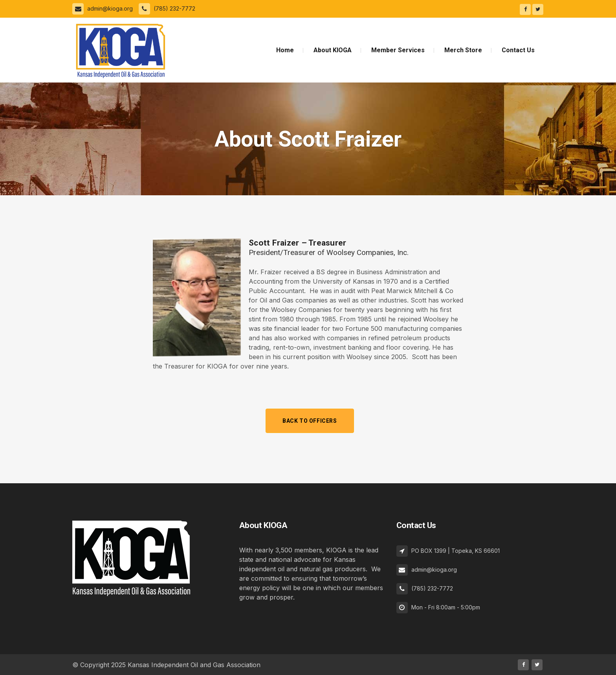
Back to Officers (310, 421)
